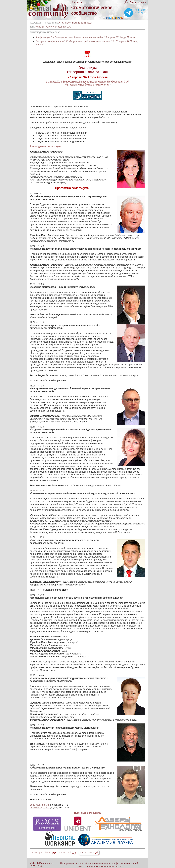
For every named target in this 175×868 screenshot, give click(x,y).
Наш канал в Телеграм (141, 11)
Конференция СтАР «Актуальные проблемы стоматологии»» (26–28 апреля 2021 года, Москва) (86, 37)
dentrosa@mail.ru (39, 805)
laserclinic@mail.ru (40, 808)
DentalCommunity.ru (44, 863)
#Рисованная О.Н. (62, 27)
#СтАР (49, 27)
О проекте (77, 2)
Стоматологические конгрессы (75, 23)
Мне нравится (89, 852)
